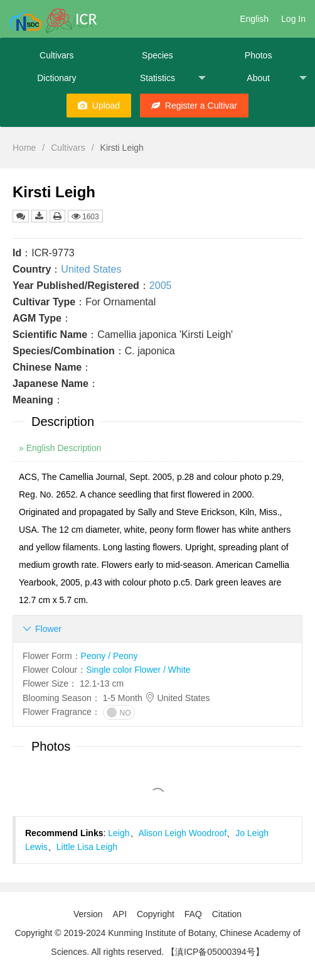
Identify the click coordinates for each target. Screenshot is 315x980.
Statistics (173, 78)
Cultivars (56, 55)
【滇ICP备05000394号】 (215, 952)
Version (88, 914)
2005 (161, 286)
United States (91, 269)
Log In (293, 19)
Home (24, 148)
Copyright (156, 914)
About (277, 78)
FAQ (193, 914)
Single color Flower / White (138, 670)
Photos (259, 55)
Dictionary (56, 78)
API (120, 914)
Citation (227, 914)
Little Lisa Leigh (87, 847)
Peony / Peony (109, 656)
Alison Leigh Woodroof (183, 833)
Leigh (119, 833)
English (254, 19)
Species (157, 55)
